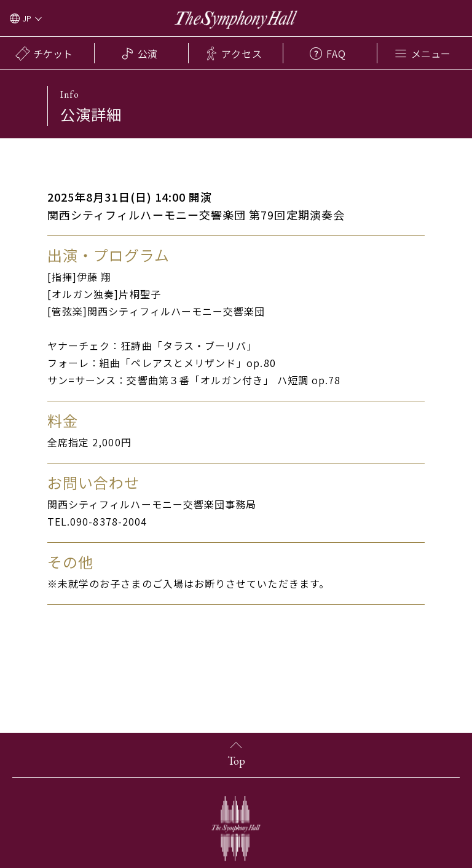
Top (236, 761)
